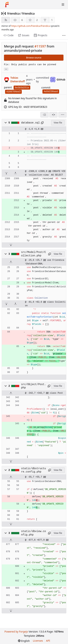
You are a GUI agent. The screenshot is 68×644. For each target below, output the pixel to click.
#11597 (40, 46)
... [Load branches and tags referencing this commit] (6, 69)
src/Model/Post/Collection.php (34, 254)
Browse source (34, 58)
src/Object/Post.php (34, 386)
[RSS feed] (6, 20)
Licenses (38, 641)
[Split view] (53, 115)
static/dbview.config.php (34, 533)
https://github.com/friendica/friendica (31, 26)
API (48, 641)
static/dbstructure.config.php (34, 470)
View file (58, 123)
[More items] (64, 35)
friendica (14, 13)
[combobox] (45, 115)
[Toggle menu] (63, 5)
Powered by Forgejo (16, 632)
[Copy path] (42, 123)
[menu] (62, 115)
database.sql (31, 123)
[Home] (7, 5)
